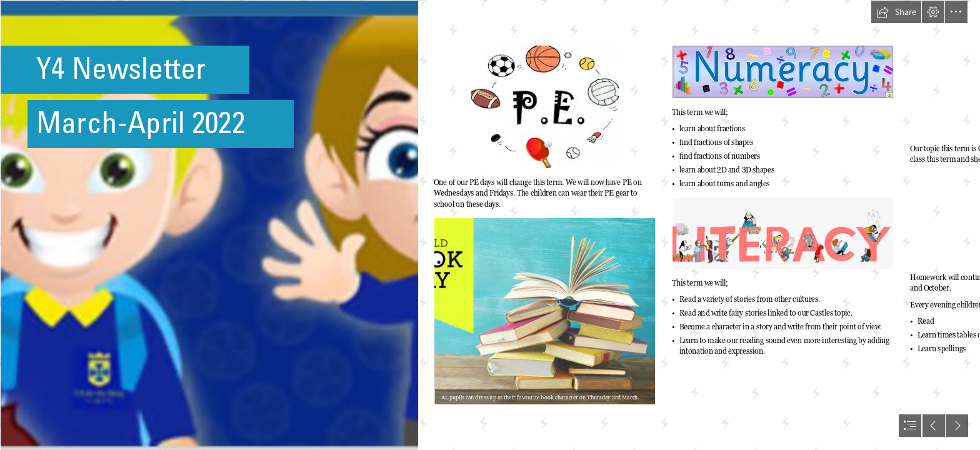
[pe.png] (545, 107)
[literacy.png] (783, 233)
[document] (490, 225)
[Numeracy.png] (783, 72)
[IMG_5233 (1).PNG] (209, 225)
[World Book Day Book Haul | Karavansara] (545, 311)
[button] (896, 12)
